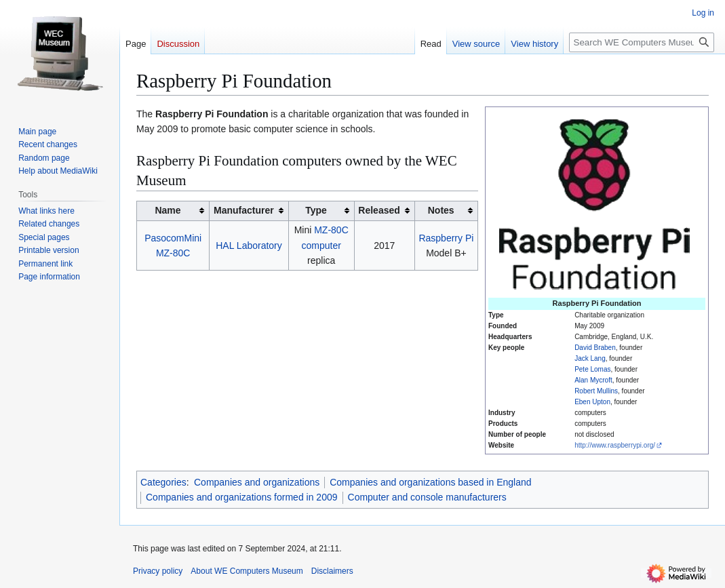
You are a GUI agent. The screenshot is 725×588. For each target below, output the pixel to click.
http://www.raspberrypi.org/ (615, 445)
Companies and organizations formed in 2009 (242, 497)
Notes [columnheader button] (441, 210)
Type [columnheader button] (316, 210)
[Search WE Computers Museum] (642, 42)
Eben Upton (592, 402)
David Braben (595, 348)
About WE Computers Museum (247, 571)
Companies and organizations (257, 482)
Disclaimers (332, 571)
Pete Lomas (592, 369)
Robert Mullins (596, 391)
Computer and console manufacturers (427, 497)
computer (321, 246)
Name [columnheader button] (168, 210)
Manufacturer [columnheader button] (244, 210)
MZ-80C (331, 230)
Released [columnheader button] (379, 210)
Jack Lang (590, 358)
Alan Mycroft (593, 380)
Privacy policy (158, 571)
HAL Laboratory (249, 246)
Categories (163, 482)
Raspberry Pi (446, 238)
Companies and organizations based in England (430, 482)
